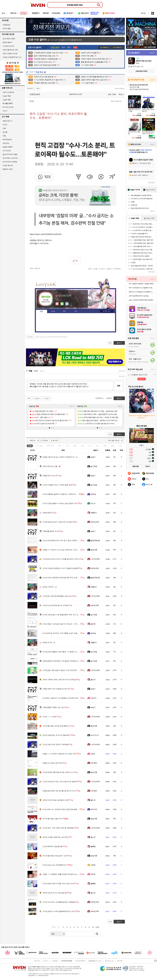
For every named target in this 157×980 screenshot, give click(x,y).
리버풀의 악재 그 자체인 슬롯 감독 (57, 485)
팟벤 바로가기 (7, 121)
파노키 (93, 503)
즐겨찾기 (56, 440)
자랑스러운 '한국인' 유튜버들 (55, 744)
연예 (50, 446)
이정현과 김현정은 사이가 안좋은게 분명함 (60, 568)
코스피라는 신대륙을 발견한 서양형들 (58, 902)
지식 (90, 446)
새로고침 (122, 371)
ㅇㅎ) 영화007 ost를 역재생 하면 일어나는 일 (61, 874)
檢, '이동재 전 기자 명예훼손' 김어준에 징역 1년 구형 (64, 698)
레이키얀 (94, 809)
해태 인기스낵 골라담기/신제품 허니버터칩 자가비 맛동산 (142, 292)
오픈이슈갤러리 (120, 89)
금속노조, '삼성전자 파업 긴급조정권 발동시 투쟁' (63, 809)
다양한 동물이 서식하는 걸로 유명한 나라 (60, 503)
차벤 (4, 128)
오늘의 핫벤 (7, 96)
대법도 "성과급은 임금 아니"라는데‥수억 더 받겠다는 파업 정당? (68, 624)
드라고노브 (95, 735)
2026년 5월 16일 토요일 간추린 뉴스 (58, 772)
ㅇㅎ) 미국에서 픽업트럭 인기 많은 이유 (59, 754)
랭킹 (64, 311)
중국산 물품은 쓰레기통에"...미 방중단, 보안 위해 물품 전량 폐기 (68, 652)
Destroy (93, 494)
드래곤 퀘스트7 (8, 165)
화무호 (93, 874)
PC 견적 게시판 (8, 107)
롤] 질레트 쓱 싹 (51, 531)
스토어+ (152, 80)
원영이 (47, 513)
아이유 (47, 642)
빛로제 (93, 624)
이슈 (39, 446)
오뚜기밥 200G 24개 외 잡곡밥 (139, 296)
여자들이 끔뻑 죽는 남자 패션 (55, 837)
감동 (112, 446)
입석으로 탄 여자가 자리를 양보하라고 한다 (61, 559)
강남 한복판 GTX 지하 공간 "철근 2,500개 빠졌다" (63, 540)
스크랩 (95, 269)
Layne (93, 754)
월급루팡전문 (95, 540)
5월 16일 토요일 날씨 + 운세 (55, 856)
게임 (82, 446)
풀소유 (93, 680)
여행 (4, 136)
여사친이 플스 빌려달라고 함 (55, 800)
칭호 (76, 311)
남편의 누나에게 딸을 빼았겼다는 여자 (59, 911)
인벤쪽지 (57, 304)
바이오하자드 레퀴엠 (10, 162)
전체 (30, 446)
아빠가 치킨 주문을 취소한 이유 (56, 689)
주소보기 (30, 88)
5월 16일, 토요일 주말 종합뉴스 (56, 726)
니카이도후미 (95, 559)
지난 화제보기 (105, 47)
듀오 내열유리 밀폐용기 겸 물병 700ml (141, 284)
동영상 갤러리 (7, 42)
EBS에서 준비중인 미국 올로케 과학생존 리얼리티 (63, 661)
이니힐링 (62, 304)
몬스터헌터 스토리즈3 (10, 158)
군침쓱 (93, 865)
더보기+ (72, 406)
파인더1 (94, 698)
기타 (120, 446)
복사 (38, 88)
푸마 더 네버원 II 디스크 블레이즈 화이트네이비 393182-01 (142, 288)
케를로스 (94, 513)
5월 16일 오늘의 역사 (53, 819)
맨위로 (109, 398)
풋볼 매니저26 (7, 169)
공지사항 (120, 961)
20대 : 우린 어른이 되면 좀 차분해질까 (59, 828)
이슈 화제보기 (118, 47)
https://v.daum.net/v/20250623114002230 (46, 234)
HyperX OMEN (8, 147)
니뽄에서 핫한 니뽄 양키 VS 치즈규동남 (59, 680)
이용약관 (55, 961)
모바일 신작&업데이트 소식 (12, 57)
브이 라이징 (7, 151)
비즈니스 (46, 961)
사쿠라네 (48, 587)
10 (93, 927)
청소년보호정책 (80, 961)
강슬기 (93, 457)
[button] (49, 428)
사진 (97, 446)
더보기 (67, 304)
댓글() (118, 101)
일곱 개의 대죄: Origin (10, 154)
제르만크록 (95, 522)
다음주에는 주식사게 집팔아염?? (57, 735)
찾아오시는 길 (109, 961)
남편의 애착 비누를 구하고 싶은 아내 (58, 884)
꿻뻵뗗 (93, 846)
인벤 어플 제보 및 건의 (10, 50)
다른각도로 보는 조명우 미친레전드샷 (58, 457)
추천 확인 (117, 269)
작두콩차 (94, 763)
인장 (41, 312)
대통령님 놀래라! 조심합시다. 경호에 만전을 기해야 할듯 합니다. (68, 494)
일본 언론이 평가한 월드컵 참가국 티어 (59, 791)
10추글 (45, 440)
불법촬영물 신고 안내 (95, 961)
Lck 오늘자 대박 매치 (52, 763)
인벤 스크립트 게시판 (10, 53)
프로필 (53, 311)
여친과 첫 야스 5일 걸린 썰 (55, 893)
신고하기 (102, 269)
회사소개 (37, 961)
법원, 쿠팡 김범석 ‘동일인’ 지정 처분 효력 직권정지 (63, 670)
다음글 (36, 398)
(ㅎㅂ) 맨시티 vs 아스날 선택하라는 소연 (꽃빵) (62, 550)
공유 (90, 269)
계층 (105, 446)
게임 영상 (6, 143)
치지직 (5, 125)
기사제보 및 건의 (8, 46)
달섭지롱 (94, 550)
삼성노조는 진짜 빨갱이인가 (55, 865)
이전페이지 (99, 398)
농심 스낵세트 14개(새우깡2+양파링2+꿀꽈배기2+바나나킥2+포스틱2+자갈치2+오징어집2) (142, 300)
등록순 (36, 371)
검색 (97, 934)
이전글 (46, 398)
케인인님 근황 (50, 466)
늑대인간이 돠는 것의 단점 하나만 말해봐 (60, 782)
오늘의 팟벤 (7, 100)
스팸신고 (110, 269)
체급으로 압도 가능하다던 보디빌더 (58, 522)
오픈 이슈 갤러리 (8, 92)
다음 (97, 927)
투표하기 (142, 379)
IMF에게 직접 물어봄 (52, 846)
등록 (119, 386)
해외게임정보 (7, 139)
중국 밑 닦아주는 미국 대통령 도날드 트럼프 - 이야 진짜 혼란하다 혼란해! (71, 633)
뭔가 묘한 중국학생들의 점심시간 (57, 596)
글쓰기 (119, 434)
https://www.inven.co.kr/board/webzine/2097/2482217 (52, 337)
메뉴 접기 (107, 311)
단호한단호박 (34, 94)
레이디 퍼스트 (50, 476)
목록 (112, 101)
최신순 (42, 371)
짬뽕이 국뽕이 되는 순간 (54, 707)
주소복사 (30, 337)
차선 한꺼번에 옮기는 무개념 (55, 605)
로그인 (143, 13)
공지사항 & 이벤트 (9, 39)
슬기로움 (94, 466)
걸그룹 (5, 132)
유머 (60, 446)
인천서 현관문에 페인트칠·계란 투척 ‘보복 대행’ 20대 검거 (66, 578)
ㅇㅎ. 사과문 (49, 717)
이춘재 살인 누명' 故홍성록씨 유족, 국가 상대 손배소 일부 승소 (67, 615)
